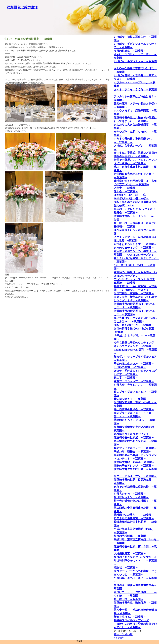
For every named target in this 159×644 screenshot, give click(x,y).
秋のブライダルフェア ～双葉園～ (135, 448)
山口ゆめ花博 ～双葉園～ (130, 367)
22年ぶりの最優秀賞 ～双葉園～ (134, 518)
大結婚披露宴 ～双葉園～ (130, 554)
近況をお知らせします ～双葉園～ (135, 244)
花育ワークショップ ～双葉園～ (134, 381)
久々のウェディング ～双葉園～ (134, 248)
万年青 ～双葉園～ (126, 188)
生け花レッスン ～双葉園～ (131, 497)
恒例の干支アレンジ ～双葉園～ (134, 466)
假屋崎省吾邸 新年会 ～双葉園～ (134, 462)
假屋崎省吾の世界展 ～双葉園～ (134, 438)
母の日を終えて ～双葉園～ (131, 399)
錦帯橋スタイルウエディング (131, 434)
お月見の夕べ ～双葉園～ (130, 494)
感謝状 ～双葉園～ (126, 568)
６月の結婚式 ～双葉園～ (130, 51)
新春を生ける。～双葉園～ (130, 617)
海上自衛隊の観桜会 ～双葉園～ (134, 409)
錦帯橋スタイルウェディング (131, 620)
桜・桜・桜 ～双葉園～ (129, 599)
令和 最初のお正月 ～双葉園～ (134, 325)
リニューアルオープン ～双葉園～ (135, 476)
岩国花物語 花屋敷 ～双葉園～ (134, 293)
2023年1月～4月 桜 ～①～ (131, 198)
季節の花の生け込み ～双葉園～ (134, 364)
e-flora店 (119, 638)
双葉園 (12, 7)
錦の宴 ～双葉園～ (126, 378)
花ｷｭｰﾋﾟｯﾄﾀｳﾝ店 (123, 634)
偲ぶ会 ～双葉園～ (126, 191)
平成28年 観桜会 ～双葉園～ (133, 452)
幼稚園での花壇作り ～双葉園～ (134, 515)
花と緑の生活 (28, 7)
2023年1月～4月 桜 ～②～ (131, 195)
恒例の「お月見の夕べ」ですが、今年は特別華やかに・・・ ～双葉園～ (135, 561)
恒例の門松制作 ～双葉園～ (131, 536)
